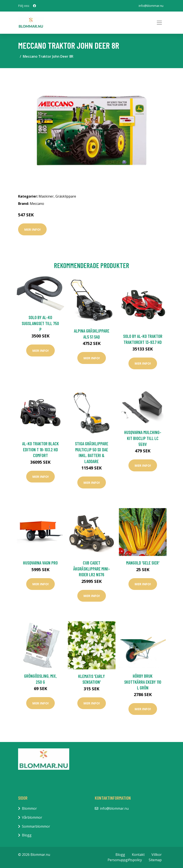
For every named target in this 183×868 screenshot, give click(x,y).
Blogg (27, 835)
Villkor (157, 855)
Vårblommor (32, 817)
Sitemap (155, 860)
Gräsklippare (66, 196)
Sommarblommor (36, 826)
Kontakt (138, 855)
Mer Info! (32, 229)
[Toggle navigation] (159, 23)
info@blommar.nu (151, 6)
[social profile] (35, 6)
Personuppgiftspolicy (125, 860)
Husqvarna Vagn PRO (40, 563)
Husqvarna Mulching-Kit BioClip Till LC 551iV (143, 438)
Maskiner (46, 196)
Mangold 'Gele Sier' (143, 563)
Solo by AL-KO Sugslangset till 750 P (40, 323)
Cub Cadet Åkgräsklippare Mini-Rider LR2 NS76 (92, 569)
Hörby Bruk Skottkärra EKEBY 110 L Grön (143, 682)
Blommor (29, 808)
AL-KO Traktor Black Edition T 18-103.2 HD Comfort (40, 449)
